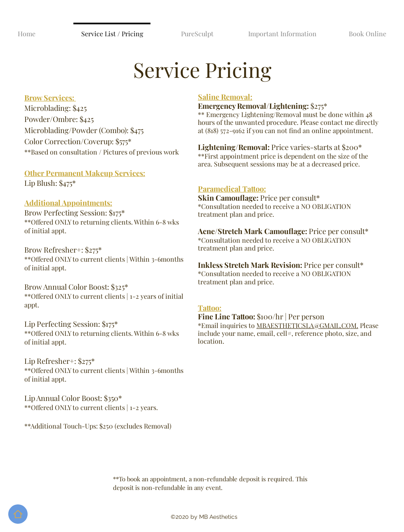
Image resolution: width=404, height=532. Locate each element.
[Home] (18, 514)
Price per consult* (281, 265)
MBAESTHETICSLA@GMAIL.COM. (307, 325)
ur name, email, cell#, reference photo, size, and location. (285, 337)
